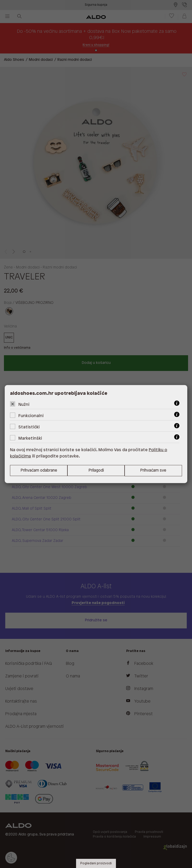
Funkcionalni (31, 416)
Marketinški (30, 438)
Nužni (24, 404)
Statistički (29, 427)
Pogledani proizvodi (96, 863)
